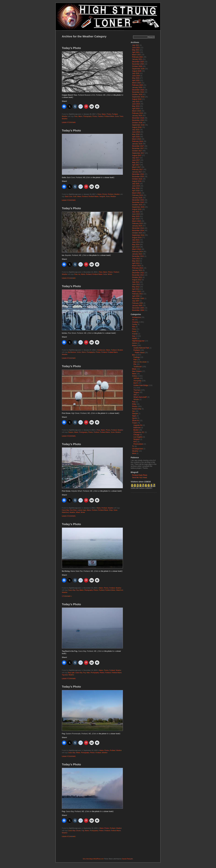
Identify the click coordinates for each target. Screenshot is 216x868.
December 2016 (138, 174)
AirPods (136, 378)
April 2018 (136, 137)
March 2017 (136, 167)
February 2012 (137, 294)
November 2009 (138, 298)
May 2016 (136, 188)
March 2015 (136, 221)
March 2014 (136, 249)
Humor (135, 343)
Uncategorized (137, 449)
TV (133, 446)
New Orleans (137, 371)
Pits (135, 364)
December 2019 (138, 90)
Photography (87, 116)
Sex (134, 411)
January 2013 (137, 270)
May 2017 (136, 162)
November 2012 (138, 275)
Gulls (75, 196)
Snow (117, 116)
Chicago (137, 435)
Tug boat (65, 675)
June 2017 (136, 160)
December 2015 (138, 200)
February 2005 (137, 303)
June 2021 (136, 48)
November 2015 (138, 202)
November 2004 (138, 310)
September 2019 (138, 97)
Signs (134, 416)
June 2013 (136, 259)
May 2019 (136, 106)
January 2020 (137, 87)
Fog (77, 590)
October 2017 (137, 151)
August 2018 (137, 127)
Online (135, 376)
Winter (110, 274)
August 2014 (137, 238)
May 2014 (136, 245)
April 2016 (136, 191)
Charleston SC (139, 432)
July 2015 (136, 212)
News (134, 374)
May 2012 (136, 287)
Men (134, 355)
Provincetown (138, 444)
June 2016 (136, 186)
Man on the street (140, 362)
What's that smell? (140, 397)
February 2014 (137, 252)
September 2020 (138, 69)
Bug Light (71, 673)
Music (134, 369)
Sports (135, 418)
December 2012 (138, 273)
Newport (137, 439)
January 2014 (137, 254)
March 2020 (136, 83)
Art (133, 320)
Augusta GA (138, 425)
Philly (134, 404)
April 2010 (136, 296)
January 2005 (137, 306)
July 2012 (136, 282)
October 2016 (137, 179)
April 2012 (136, 289)
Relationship (137, 409)
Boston (136, 430)
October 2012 (137, 277)
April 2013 (136, 263)
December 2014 (138, 228)
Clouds (78, 830)
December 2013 (138, 256)
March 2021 (136, 55)
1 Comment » (67, 596)
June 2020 (136, 76)
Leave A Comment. (69, 122)
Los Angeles (138, 437)
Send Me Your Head (139, 478)
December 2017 (138, 146)
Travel (134, 423)
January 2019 (137, 116)
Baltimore (137, 428)
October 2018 (137, 123)
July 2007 (136, 301)
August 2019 (137, 99)
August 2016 (137, 181)
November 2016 (138, 177)
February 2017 (137, 170)
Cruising (135, 322)
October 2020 (137, 66)
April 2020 (136, 80)
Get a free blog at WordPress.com (93, 859)
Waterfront (65, 512)
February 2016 (137, 195)
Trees (121, 116)
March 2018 (136, 139)
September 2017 (138, 153)
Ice (79, 274)
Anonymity (137, 381)
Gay (134, 336)
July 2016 (136, 184)
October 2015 (137, 205)
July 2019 (136, 102)
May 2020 (136, 78)
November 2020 (138, 64)
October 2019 (137, 94)
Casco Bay (65, 510)
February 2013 (137, 268)
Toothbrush (138, 367)
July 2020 (136, 73)
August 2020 (137, 71)
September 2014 (138, 235)
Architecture (101, 350)
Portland (115, 114)
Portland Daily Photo (140, 475)
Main (88, 673)
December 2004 (138, 308)
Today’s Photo (71, 48)
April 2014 (136, 247)
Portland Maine (109, 116)
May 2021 (136, 50)
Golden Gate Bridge (141, 385)
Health (135, 338)
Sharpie (135, 414)
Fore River (73, 510)
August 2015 (137, 209)
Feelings (137, 357)
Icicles (79, 352)
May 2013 (136, 261)
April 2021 (136, 52)
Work (134, 453)
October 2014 (137, 233)
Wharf (78, 512)
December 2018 (138, 118)
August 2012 (137, 280)
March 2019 (136, 111)
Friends (135, 334)
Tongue (136, 392)
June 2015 (136, 214)
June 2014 (136, 242)
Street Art (136, 421)
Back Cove (69, 196)
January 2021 (137, 59)
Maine (104, 114)
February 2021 (137, 57)
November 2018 (138, 120)
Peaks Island (140, 353)
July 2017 (136, 158)
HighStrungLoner (138, 341)
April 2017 (136, 165)
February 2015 (137, 223)
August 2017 (137, 155)
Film (134, 327)
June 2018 (136, 132)
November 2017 (138, 148)
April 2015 (136, 219)
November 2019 (138, 92)
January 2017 (137, 172)
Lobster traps (82, 510)
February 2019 (137, 113)
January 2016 (137, 198)
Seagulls (102, 196)
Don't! (136, 383)
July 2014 (136, 240)
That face (137, 390)
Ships (111, 510)
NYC (135, 442)
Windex (136, 399)
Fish (135, 360)
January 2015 (137, 226)
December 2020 (138, 62)
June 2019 (136, 104)
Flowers (71, 432)
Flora (99, 114)
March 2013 (136, 266)
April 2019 (136, 109)
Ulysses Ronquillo (127, 859)
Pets (134, 402)
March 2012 (136, 291)
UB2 (135, 395)
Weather (65, 116)
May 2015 (136, 216)
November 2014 (138, 230)
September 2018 (138, 125)
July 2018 (136, 130)
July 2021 (136, 45)
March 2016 (136, 193)
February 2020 (137, 85)
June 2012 (136, 284)
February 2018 (137, 141)
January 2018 (137, 144)
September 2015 (138, 207)
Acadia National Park (141, 348)
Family (135, 324)
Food (134, 331)
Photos (109, 114)
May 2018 (136, 134)
